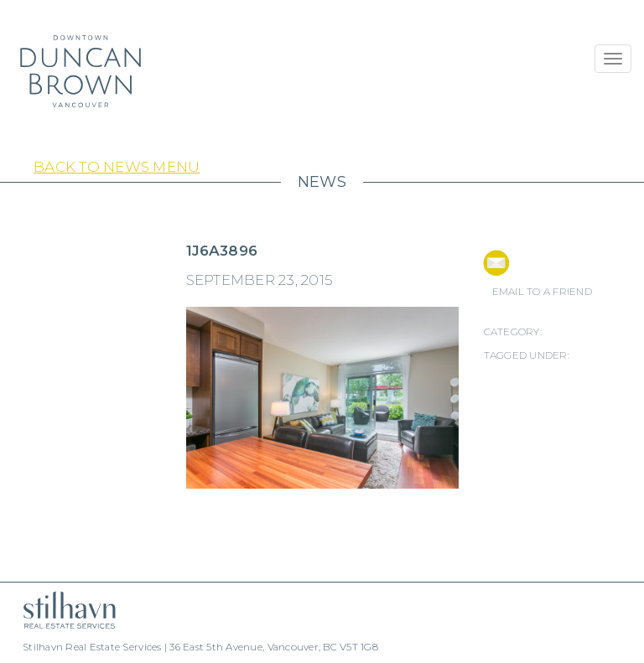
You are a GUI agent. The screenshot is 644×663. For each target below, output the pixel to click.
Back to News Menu (117, 167)
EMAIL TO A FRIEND (542, 291)
